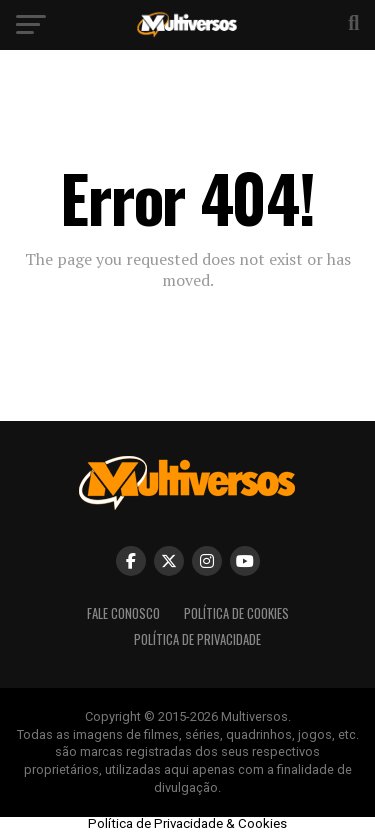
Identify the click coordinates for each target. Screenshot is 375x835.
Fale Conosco (123, 613)
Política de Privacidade (197, 639)
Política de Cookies (236, 613)
